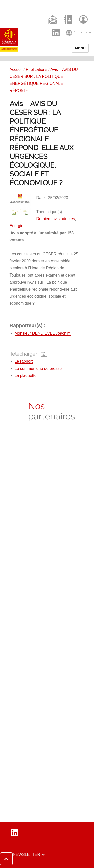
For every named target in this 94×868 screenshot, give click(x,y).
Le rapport (24, 361)
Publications (36, 70)
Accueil (16, 70)
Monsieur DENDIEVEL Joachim (43, 333)
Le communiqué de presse (38, 368)
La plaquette (26, 375)
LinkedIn (53, 28)
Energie (16, 226)
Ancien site (79, 33)
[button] (19, 859)
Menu (80, 48)
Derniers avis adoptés (56, 219)
